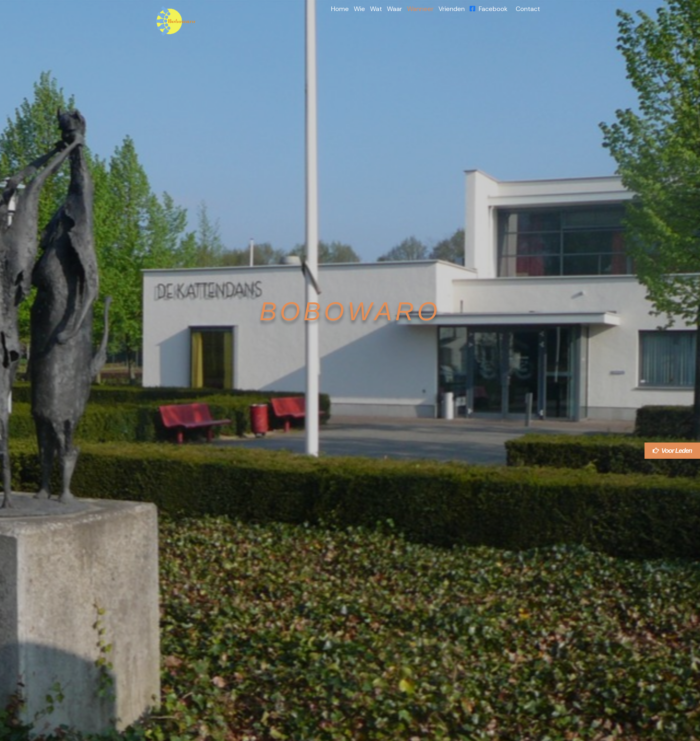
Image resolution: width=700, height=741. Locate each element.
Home (340, 9)
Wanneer (420, 9)
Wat (376, 9)
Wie (359, 9)
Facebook (489, 9)
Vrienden (452, 9)
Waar (394, 9)
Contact (528, 9)
